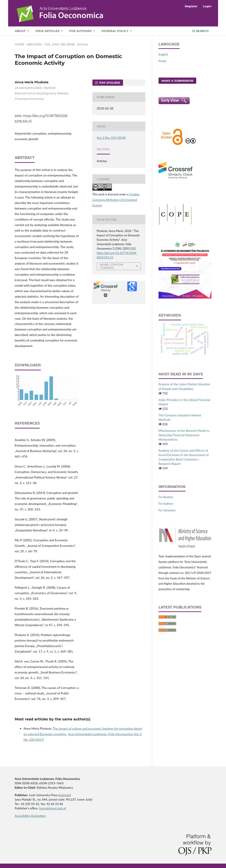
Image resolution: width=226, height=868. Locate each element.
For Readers (166, 497)
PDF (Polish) (109, 83)
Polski (162, 61)
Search (200, 31)
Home (20, 44)
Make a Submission (177, 81)
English (163, 54)
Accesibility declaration (30, 816)
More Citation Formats (112, 266)
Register (191, 6)
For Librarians (167, 510)
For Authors (81, 31)
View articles (48, 31)
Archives (34, 44)
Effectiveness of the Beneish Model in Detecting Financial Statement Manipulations (184, 435)
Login (207, 6)
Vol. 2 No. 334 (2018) (60, 44)
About (21, 31)
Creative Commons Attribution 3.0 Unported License (116, 200)
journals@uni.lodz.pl (52, 808)
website (65, 795)
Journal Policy (115, 31)
